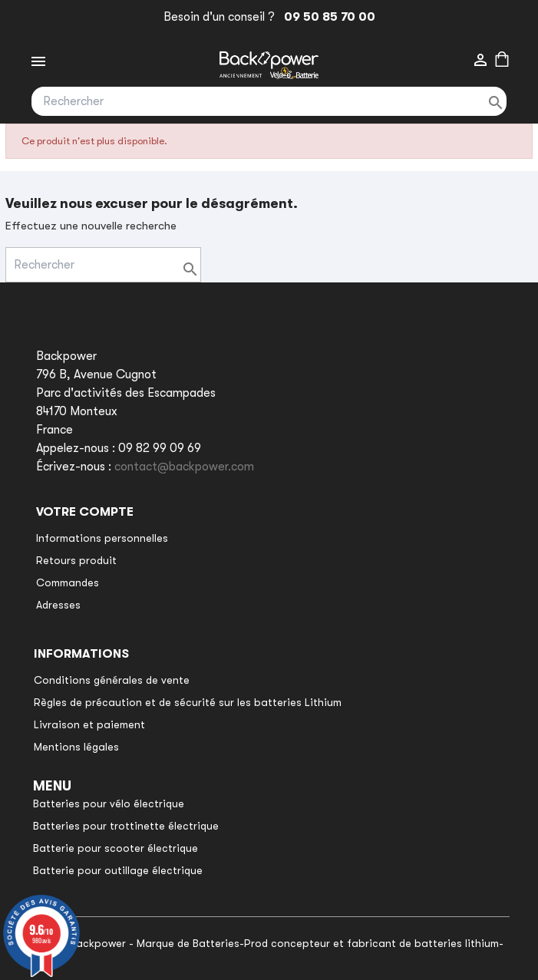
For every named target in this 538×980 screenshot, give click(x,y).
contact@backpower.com (184, 467)
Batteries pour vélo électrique (109, 803)
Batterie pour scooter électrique (116, 848)
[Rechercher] (269, 101)
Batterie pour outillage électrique (118, 870)
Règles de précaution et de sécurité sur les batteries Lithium (188, 702)
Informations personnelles (102, 538)
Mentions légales (76, 747)
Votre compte (85, 512)
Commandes (68, 582)
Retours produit (76, 560)
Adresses (58, 605)
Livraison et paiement (89, 724)
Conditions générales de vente (112, 680)
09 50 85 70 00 (327, 17)
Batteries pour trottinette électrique (126, 826)
